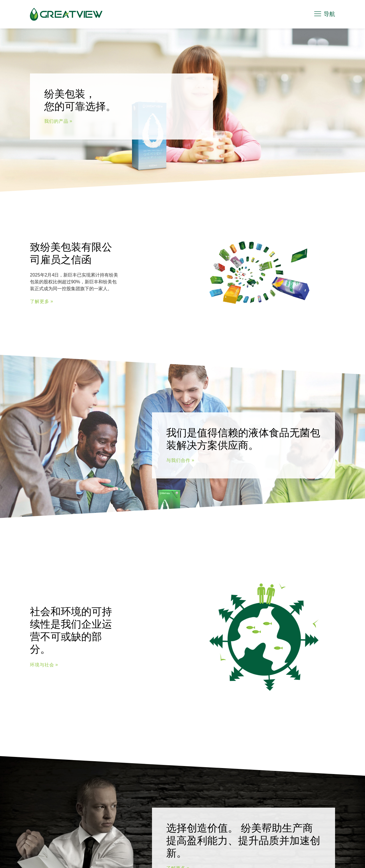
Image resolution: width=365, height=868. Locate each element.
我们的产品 (56, 121)
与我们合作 (178, 460)
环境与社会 (42, 665)
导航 (324, 14)
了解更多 (40, 301)
